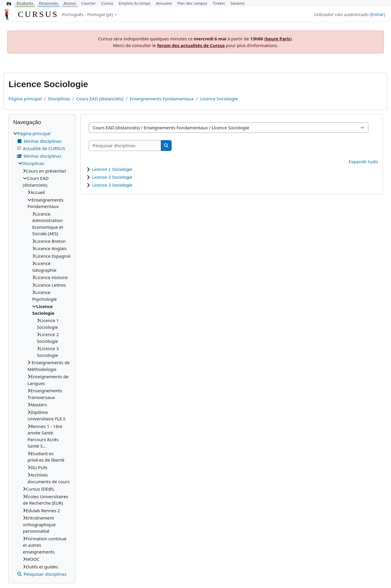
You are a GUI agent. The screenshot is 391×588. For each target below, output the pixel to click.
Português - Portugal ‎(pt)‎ (88, 14)
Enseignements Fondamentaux (162, 99)
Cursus (107, 4)
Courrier (89, 4)
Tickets (219, 4)
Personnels (48, 4)
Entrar (378, 14)
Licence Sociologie (219, 99)
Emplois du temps (135, 4)
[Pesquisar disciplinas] (125, 146)
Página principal (25, 99)
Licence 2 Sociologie (112, 177)
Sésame (238, 4)
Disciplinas (59, 99)
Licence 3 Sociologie (112, 185)
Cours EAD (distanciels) (100, 99)
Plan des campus (192, 4)
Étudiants (25, 4)
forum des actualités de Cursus (191, 45)
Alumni (70, 4)
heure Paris (278, 39)
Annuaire (164, 4)
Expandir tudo (363, 161)
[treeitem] (42, 354)
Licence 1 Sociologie (112, 169)
